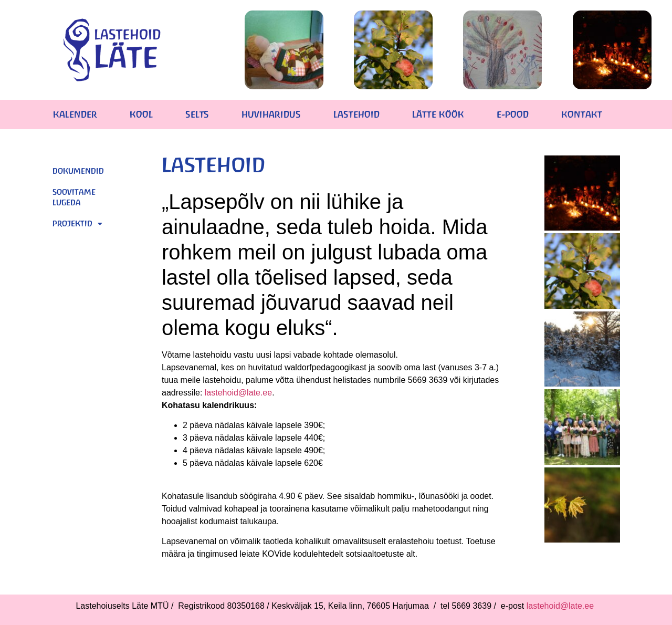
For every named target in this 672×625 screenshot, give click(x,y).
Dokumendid (78, 171)
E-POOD (513, 114)
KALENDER (75, 114)
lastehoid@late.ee (238, 393)
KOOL (141, 114)
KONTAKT (582, 114)
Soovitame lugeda (74, 197)
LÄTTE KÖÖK (438, 114)
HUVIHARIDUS (271, 114)
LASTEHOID (356, 114)
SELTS (197, 114)
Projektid (77, 224)
